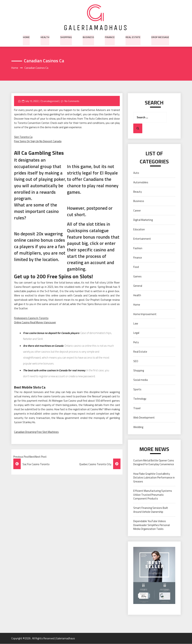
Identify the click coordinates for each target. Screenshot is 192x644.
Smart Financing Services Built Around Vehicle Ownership (151, 510)
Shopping (66, 37)
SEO (136, 361)
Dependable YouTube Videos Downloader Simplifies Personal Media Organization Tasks (151, 525)
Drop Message (160, 37)
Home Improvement (145, 314)
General (138, 286)
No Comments (72, 101)
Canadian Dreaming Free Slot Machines (36, 432)
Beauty (138, 192)
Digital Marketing (143, 220)
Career (137, 211)
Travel (137, 408)
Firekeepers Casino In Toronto (31, 318)
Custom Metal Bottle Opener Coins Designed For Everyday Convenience (154, 462)
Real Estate (133, 37)
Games (137, 276)
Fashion (138, 248)
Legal (136, 333)
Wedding (138, 427)
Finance (110, 37)
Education (139, 229)
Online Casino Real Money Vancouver (35, 322)
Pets (136, 342)
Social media (140, 380)
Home (26, 37)
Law (136, 324)
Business (88, 37)
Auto (136, 173)
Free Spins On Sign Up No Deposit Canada (38, 141)
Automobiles (141, 182)
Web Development (144, 418)
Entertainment (142, 239)
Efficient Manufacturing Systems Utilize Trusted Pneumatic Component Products (153, 495)
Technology (140, 399)
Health (45, 37)
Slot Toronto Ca (23, 137)
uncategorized (51, 101)
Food (136, 267)
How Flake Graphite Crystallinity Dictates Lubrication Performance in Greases (154, 478)
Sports (137, 389)
